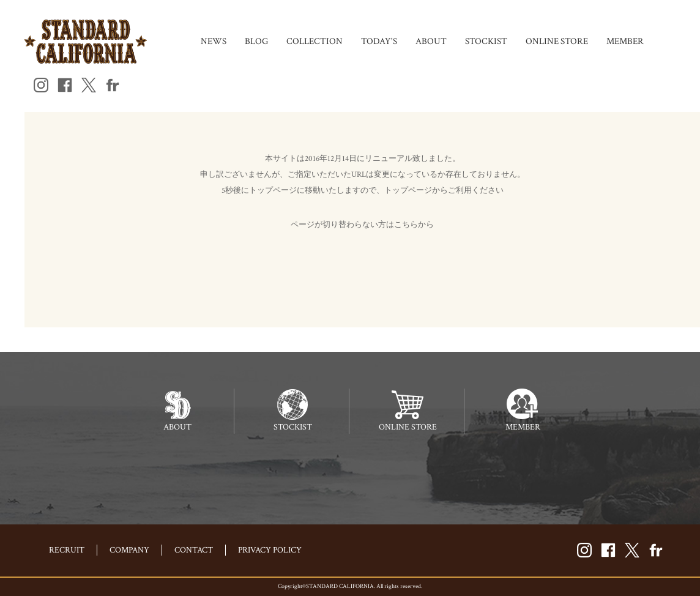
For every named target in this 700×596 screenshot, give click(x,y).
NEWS (214, 41)
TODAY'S (379, 41)
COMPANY (129, 550)
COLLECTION (315, 41)
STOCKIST (486, 41)
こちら (406, 225)
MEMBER (625, 41)
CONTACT (194, 550)
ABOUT (431, 41)
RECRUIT (67, 550)
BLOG (256, 41)
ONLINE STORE (557, 41)
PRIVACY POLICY (270, 550)
